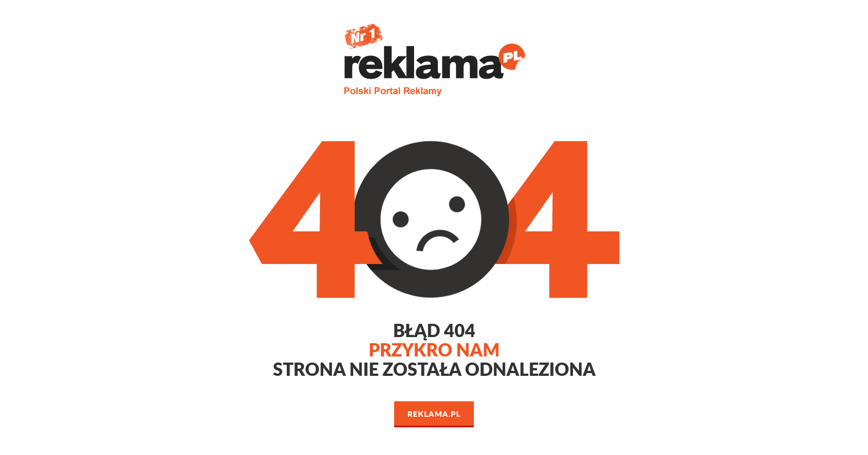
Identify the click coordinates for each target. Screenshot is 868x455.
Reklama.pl (434, 413)
